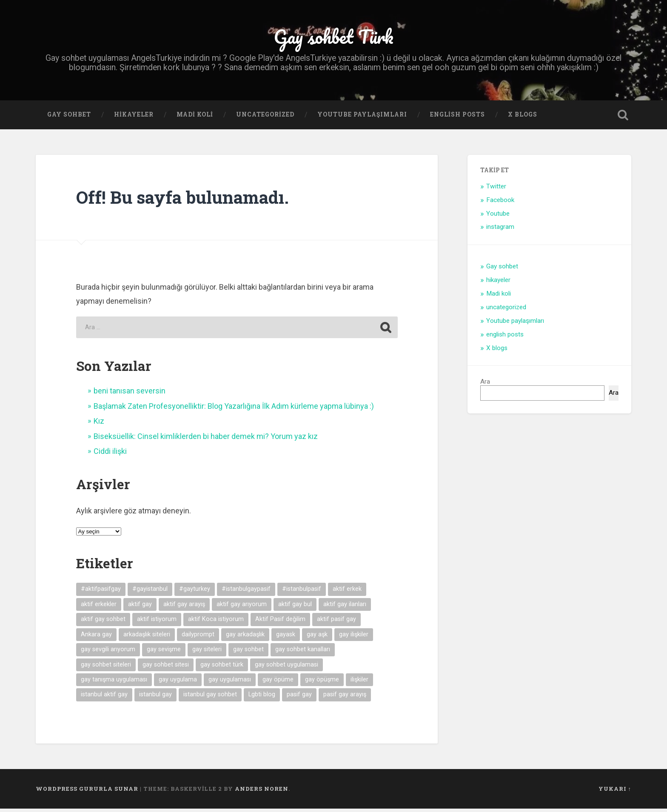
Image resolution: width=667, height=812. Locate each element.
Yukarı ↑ (615, 792)
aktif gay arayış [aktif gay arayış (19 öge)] (184, 608)
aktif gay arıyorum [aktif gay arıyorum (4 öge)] (242, 608)
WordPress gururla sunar (87, 792)
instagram (500, 230)
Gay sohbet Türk (333, 38)
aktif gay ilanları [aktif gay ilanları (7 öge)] (345, 608)
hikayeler (134, 118)
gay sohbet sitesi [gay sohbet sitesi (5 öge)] (166, 668)
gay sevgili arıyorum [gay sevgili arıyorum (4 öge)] (108, 653)
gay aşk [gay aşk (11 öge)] (317, 638)
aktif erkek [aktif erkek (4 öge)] (347, 593)
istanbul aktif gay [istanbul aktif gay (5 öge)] (104, 698)
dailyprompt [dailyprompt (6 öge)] (198, 638)
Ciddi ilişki (110, 454)
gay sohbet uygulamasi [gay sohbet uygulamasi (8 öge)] (286, 668)
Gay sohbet (69, 118)
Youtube (498, 217)
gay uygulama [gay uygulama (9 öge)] (178, 683)
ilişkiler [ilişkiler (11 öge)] (359, 683)
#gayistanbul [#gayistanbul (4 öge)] (150, 593)
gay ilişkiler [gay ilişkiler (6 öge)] (354, 638)
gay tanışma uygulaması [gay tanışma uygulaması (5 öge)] (114, 683)
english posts (457, 118)
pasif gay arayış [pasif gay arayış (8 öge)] (345, 698)
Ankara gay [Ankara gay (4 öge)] (96, 638)
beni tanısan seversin (130, 394)
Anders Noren (262, 792)
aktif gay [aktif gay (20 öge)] (140, 608)
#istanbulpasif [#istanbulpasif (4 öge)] (302, 593)
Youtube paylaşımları (362, 118)
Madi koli (195, 118)
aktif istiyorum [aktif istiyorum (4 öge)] (157, 623)
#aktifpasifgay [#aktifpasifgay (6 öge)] (101, 593)
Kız (99, 424)
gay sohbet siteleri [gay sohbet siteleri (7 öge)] (106, 668)
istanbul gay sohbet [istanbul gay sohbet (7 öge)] (210, 698)
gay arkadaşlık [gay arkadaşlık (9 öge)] (245, 638)
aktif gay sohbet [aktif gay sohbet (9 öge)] (103, 623)
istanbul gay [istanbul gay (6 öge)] (155, 698)
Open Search (623, 118)
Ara (485, 385)
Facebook (500, 203)
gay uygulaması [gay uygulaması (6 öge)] (230, 683)
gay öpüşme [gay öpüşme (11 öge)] (322, 683)
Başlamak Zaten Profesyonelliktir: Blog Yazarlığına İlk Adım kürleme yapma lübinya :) (234, 409)
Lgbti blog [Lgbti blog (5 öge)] (262, 698)
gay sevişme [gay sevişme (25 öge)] (164, 653)
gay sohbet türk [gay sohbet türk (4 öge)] (222, 668)
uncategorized (265, 118)
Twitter (496, 190)
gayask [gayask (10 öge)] (286, 638)
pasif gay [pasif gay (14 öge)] (299, 698)
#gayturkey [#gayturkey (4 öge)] (195, 593)
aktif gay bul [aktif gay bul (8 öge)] (295, 608)
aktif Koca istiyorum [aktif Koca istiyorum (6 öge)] (216, 623)
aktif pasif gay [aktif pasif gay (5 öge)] (336, 623)
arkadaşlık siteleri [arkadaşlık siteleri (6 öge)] (147, 638)
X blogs (523, 118)
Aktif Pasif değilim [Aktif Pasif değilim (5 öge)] (280, 623)
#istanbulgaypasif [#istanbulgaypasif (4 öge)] (246, 593)
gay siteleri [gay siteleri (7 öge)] (207, 653)
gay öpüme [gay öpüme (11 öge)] (278, 683)
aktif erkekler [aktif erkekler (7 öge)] (99, 608)
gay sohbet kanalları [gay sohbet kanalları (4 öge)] (303, 653)
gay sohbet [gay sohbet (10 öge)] (248, 653)
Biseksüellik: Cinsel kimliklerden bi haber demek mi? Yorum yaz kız (206, 440)
